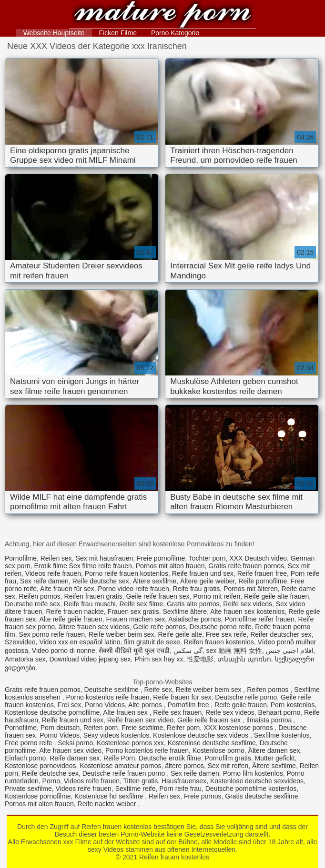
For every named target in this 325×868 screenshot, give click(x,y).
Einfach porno (25, 758)
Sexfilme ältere (185, 612)
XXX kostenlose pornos (239, 728)
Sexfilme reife (136, 789)
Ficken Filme (118, 33)
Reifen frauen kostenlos (163, 15)
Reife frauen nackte (75, 612)
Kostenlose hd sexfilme (110, 796)
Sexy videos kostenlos (117, 735)
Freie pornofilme (161, 558)
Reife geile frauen (241, 705)
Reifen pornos (40, 596)
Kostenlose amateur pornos (120, 766)
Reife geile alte (180, 634)
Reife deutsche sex (101, 581)
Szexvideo (20, 642)
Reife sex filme (141, 604)
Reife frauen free (262, 573)
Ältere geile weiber (207, 581)
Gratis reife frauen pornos (246, 566)
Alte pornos (146, 705)
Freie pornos (203, 796)
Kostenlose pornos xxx (130, 743)
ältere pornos (184, 766)
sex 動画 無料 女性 (234, 651)
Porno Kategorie (175, 33)
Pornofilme (21, 558)
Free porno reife (30, 743)
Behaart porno (279, 712)
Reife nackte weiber (108, 804)
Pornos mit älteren (251, 589)
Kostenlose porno (218, 750)
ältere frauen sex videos (94, 627)
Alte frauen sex (126, 712)
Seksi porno (75, 743)
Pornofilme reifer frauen (260, 619)
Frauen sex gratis (133, 612)
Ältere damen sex (274, 750)
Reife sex (158, 690)
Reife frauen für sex (182, 697)
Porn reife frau (180, 789)
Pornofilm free (189, 705)
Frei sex (70, 705)
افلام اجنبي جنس (290, 651)
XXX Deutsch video (258, 558)
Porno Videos (105, 705)
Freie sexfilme (142, 728)
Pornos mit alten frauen (170, 566)
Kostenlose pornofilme (38, 796)
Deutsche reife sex (32, 604)
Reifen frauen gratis (93, 596)
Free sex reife (226, 634)
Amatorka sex (25, 659)
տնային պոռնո (244, 659)
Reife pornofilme (263, 581)
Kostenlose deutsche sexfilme (212, 743)
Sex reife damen (44, 581)
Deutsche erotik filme (170, 758)
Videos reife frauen (53, 573)
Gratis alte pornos (193, 604)
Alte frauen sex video (70, 750)
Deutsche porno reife (221, 627)
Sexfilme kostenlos (282, 735)
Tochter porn (207, 558)
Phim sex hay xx (159, 659)
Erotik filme (50, 566)
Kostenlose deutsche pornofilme (52, 712)
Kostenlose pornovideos (40, 766)
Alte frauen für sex (67, 589)
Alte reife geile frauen (71, 619)
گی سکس (188, 651)
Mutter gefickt (275, 758)
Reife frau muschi (90, 604)
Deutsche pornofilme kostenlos (251, 789)
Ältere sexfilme (155, 581)
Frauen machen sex (135, 619)
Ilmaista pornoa (270, 720)
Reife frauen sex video (140, 720)
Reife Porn (119, 758)
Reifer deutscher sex (281, 634)
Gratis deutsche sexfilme (261, 796)
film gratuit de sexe (152, 642)
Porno (51, 781)
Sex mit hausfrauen (105, 558)
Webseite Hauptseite (54, 33)
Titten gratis (141, 781)
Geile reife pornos (159, 627)
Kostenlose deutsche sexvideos (257, 781)
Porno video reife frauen (133, 589)
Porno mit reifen (217, 596)
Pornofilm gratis (228, 758)
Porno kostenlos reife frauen (107, 697)
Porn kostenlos (293, 705)
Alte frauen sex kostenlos (247, 612)
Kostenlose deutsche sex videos (202, 735)
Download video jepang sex (90, 659)
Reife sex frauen (177, 712)
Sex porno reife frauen (52, 634)
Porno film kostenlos (253, 773)
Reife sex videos (248, 604)
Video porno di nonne (64, 651)
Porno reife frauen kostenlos (127, 573)
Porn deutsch (60, 728)
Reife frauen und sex (203, 573)
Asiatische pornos (195, 619)
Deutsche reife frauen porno (125, 773)
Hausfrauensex (184, 781)
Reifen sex (56, 558)
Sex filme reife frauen (101, 566)
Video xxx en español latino (80, 642)
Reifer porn (183, 728)
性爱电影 (200, 659)
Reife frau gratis (197, 589)
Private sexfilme (28, 789)
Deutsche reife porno (246, 697)
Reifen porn (101, 728)
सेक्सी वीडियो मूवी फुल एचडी (134, 651)
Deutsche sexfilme (112, 690)
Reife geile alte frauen (276, 596)
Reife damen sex (75, 758)
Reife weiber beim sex (122, 634)
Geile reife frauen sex (158, 596)
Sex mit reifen (228, 766)
